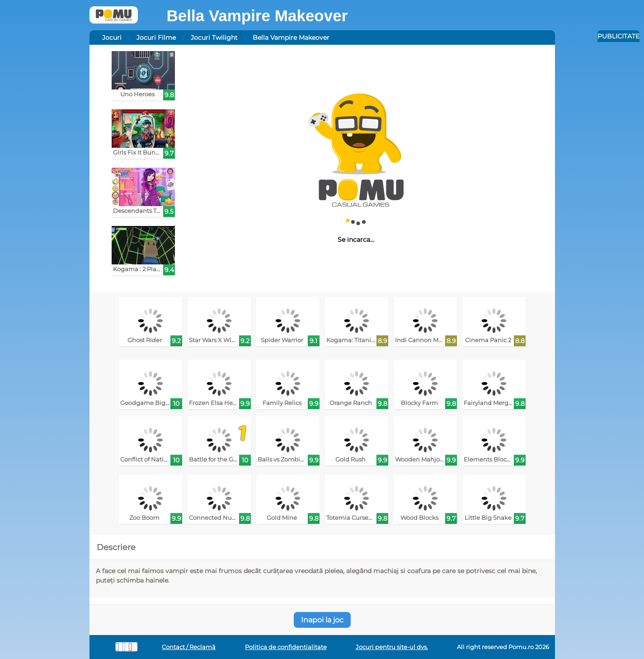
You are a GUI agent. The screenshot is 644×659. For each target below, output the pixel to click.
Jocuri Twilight (214, 38)
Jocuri (112, 38)
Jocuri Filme (156, 38)
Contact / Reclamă (189, 647)
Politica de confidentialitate (286, 647)
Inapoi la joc (322, 620)
